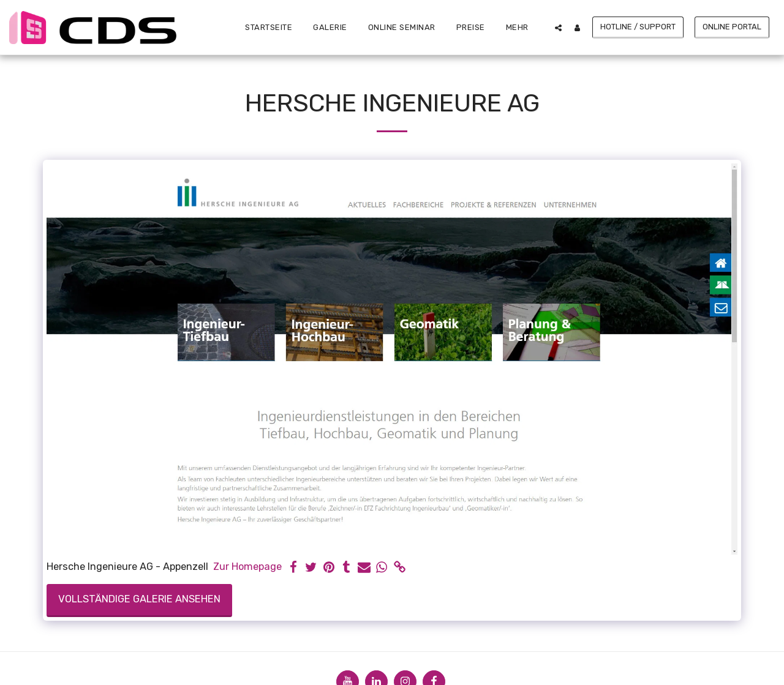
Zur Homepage (247, 567)
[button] (558, 28)
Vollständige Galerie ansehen (139, 599)
